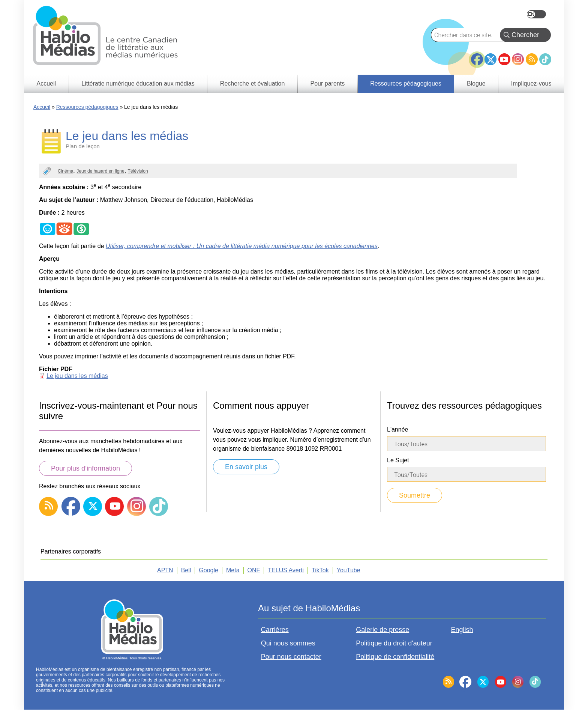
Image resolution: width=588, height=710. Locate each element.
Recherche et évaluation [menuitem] (253, 83)
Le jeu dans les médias (77, 376)
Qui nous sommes (288, 643)
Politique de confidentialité (395, 657)
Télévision (138, 171)
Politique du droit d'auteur (394, 643)
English (536, 14)
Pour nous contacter (291, 657)
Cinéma (65, 171)
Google (208, 570)
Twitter (490, 59)
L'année (397, 429)
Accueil (42, 107)
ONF (254, 570)
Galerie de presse (382, 630)
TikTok (545, 59)
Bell (186, 570)
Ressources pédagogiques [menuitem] (406, 83)
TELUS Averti (286, 570)
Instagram (518, 59)
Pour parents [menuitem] (328, 83)
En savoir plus (246, 467)
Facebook (477, 56)
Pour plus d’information (85, 468)
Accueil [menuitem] (46, 83)
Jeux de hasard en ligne (100, 171)
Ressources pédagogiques (87, 107)
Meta (233, 570)
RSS (532, 59)
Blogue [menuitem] (476, 83)
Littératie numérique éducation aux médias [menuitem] (138, 83)
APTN (165, 570)
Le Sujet (398, 460)
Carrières (275, 630)
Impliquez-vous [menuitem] (531, 83)
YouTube (504, 59)
